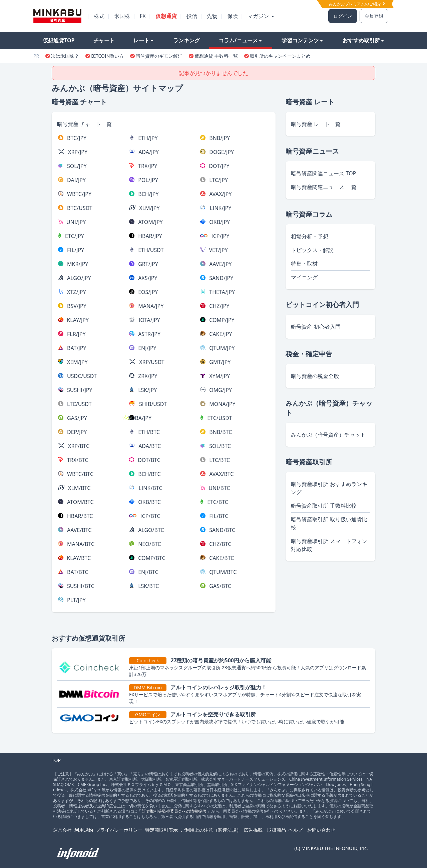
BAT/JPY (77, 348)
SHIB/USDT (153, 404)
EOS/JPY (148, 292)
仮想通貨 (166, 16)
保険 (233, 16)
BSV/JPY (77, 306)
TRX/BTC (78, 460)
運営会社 (62, 830)
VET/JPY (218, 250)
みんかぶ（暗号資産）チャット (328, 435)
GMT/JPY (220, 362)
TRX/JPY (148, 166)
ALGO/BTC (151, 530)
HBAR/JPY (150, 236)
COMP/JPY (222, 320)
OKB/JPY (220, 222)
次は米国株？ (65, 56)
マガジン (261, 16)
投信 (192, 16)
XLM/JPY (149, 208)
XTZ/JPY (76, 292)
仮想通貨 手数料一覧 (216, 56)
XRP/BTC (79, 446)
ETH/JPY (148, 138)
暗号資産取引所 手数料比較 (324, 506)
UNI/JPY (76, 222)
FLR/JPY (76, 334)
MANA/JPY (151, 306)
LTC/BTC (220, 460)
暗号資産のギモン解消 (159, 56)
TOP (56, 760)
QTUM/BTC (223, 572)
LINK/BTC (151, 488)
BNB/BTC (221, 432)
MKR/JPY (78, 264)
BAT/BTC (78, 572)
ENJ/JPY (147, 348)
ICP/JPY (220, 236)
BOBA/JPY (139, 418)
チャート (104, 40)
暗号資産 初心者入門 (316, 327)
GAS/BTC (220, 586)
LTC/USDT (79, 404)
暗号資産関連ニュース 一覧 (324, 187)
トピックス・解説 (312, 250)
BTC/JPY (77, 138)
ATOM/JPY (150, 222)
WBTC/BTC (80, 474)
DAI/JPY (76, 180)
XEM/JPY (77, 362)
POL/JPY (148, 180)
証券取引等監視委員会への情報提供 (174, 811)
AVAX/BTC (221, 474)
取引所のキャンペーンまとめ (280, 56)
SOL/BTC (220, 446)
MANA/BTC (81, 544)
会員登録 (374, 16)
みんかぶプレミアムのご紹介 (357, 4)
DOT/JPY (219, 166)
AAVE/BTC (79, 530)
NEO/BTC (150, 544)
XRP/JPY (78, 152)
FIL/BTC (219, 516)
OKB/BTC (149, 502)
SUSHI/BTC (81, 586)
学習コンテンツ (302, 40)
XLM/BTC (79, 488)
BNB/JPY (220, 138)
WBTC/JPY (79, 194)
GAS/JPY (77, 418)
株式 (99, 16)
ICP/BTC (150, 516)
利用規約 (84, 830)
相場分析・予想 (310, 236)
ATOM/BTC (80, 502)
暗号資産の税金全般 (315, 376)
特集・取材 (304, 264)
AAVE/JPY (220, 264)
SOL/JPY (77, 166)
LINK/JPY (221, 208)
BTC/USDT (80, 208)
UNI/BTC (219, 488)
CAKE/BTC (222, 558)
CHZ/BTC (220, 544)
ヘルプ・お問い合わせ (312, 830)
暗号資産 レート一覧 (316, 124)
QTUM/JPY (222, 348)
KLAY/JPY (78, 320)
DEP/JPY (77, 432)
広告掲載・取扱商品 (265, 830)
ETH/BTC (149, 432)
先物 (212, 16)
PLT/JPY (76, 600)
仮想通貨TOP (59, 40)
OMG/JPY (221, 390)
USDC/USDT (82, 376)
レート (143, 40)
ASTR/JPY (149, 334)
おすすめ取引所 (363, 40)
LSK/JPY (147, 390)
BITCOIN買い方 (107, 56)
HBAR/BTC (80, 516)
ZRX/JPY (148, 376)
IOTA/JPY (149, 320)
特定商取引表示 (161, 830)
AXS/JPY (148, 278)
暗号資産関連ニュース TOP (323, 173)
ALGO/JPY (79, 278)
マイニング (304, 277)
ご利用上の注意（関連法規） (211, 830)
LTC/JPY (219, 180)
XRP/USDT (152, 362)
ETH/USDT (151, 250)
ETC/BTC (218, 502)
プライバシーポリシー (119, 830)
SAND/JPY (221, 278)
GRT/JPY (148, 264)
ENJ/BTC (148, 572)
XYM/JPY (220, 376)
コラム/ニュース (240, 40)
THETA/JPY (222, 292)
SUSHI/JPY (80, 390)
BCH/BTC (149, 474)
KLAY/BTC (79, 558)
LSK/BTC (148, 586)
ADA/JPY (149, 152)
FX (143, 16)
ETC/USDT (220, 418)
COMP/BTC (152, 558)
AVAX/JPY (220, 194)
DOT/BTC (149, 460)
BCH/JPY (148, 194)
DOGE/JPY (222, 152)
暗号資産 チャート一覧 (84, 124)
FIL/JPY (76, 250)
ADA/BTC (150, 446)
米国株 (122, 16)
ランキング (186, 40)
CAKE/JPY (221, 334)
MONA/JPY (222, 404)
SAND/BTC (222, 530)
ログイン (343, 16)
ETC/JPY (75, 236)
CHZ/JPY (219, 306)
